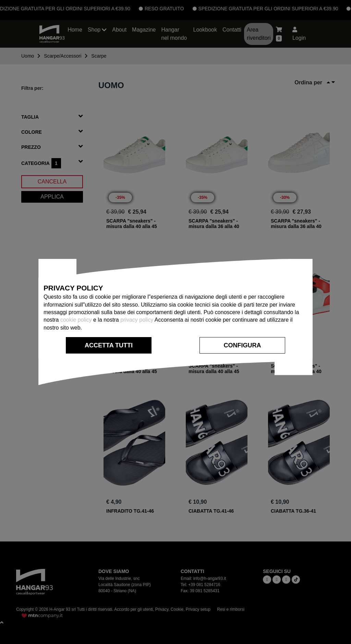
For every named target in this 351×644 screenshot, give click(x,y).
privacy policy (137, 320)
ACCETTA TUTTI (109, 345)
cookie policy (76, 320)
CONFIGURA (243, 345)
